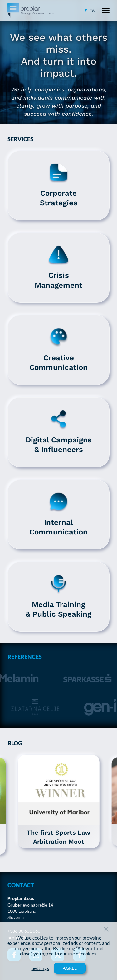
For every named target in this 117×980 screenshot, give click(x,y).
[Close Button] (106, 929)
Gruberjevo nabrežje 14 (30, 905)
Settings (40, 968)
